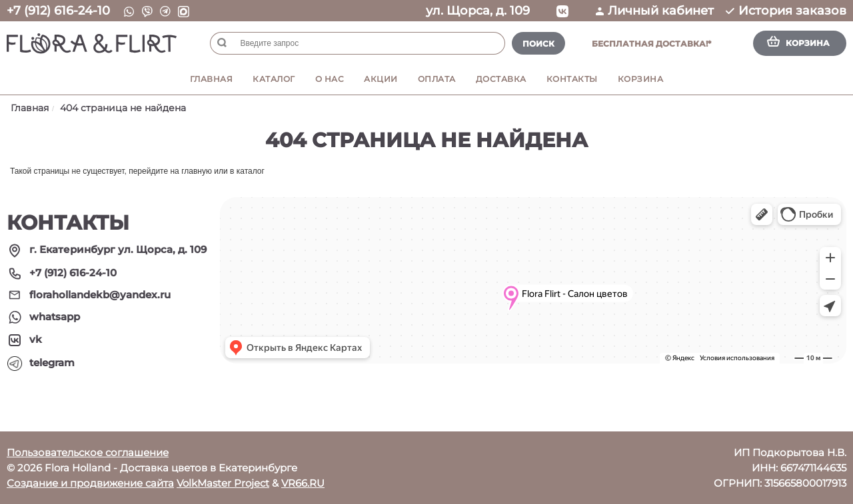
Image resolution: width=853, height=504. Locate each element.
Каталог (274, 79)
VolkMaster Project (223, 483)
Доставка (501, 79)
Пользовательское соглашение (88, 452)
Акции (381, 79)
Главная (212, 79)
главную (197, 171)
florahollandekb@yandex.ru (100, 295)
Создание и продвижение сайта (90, 483)
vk (36, 339)
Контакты (572, 79)
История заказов (786, 11)
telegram (52, 363)
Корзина (641, 79)
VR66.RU (303, 483)
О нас (330, 79)
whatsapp (55, 317)
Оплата (437, 79)
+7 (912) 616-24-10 (58, 11)
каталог (251, 171)
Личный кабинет (655, 11)
